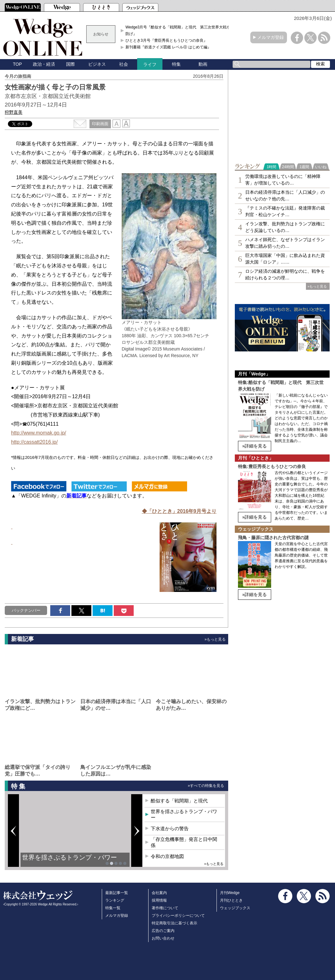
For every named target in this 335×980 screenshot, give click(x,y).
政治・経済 (44, 64)
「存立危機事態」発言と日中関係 (184, 842)
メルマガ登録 (271, 37)
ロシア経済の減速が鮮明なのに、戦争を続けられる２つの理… (285, 274)
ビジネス (97, 64)
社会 (124, 64)
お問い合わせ (163, 938)
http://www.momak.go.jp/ (39, 433)
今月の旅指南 (18, 76)
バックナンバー (26, 610)
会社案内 (159, 893)
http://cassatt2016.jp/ (34, 442)
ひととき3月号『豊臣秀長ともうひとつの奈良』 (166, 40)
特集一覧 (113, 908)
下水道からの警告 (170, 828)
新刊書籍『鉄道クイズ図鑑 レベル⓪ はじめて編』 (168, 47)
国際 (70, 64)
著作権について (165, 908)
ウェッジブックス (235, 908)
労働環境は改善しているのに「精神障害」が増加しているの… (283, 180)
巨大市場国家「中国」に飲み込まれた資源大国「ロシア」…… (285, 259)
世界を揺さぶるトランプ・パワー (70, 857)
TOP (18, 64)
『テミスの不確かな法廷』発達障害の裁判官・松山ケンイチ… (285, 211)
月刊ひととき (231, 900)
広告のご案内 (163, 931)
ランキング (115, 900)
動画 (203, 64)
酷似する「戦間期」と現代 (179, 801)
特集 (176, 64)
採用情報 (159, 900)
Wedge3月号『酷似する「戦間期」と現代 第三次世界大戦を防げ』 (178, 30)
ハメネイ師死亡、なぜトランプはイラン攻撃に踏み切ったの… (285, 243)
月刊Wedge (230, 893)
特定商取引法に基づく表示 (174, 923)
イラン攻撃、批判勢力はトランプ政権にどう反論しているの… (285, 227)
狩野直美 (14, 112)
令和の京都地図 (167, 856)
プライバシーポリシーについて (178, 916)
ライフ (150, 64)
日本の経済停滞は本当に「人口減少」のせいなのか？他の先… (285, 195)
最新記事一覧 (117, 893)
